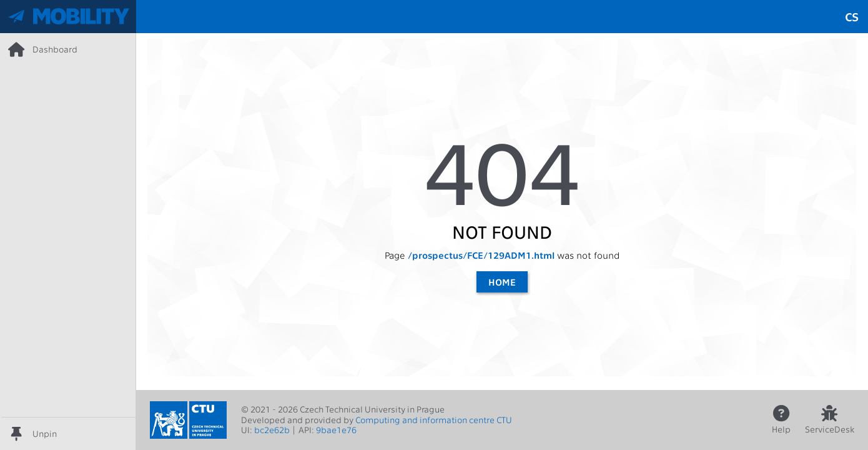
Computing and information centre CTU (434, 420)
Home (502, 282)
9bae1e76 (336, 430)
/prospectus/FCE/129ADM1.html (481, 255)
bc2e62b (272, 430)
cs (852, 16)
